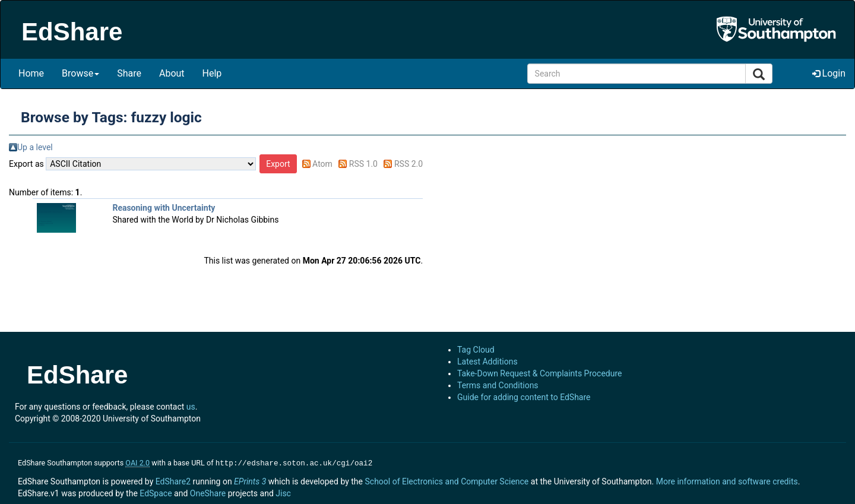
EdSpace (156, 492)
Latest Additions (487, 362)
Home (31, 73)
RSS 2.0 (408, 164)
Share (129, 73)
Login (829, 73)
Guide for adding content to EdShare (524, 397)
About (172, 73)
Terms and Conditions (498, 385)
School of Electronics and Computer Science (446, 480)
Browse (80, 73)
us (191, 407)
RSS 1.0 (363, 164)
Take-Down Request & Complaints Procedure (539, 373)
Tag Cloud (476, 350)
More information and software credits (727, 480)
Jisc (283, 492)
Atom (322, 164)
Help (212, 73)
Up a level (35, 147)
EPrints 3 (250, 480)
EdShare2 (173, 480)
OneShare (208, 492)
